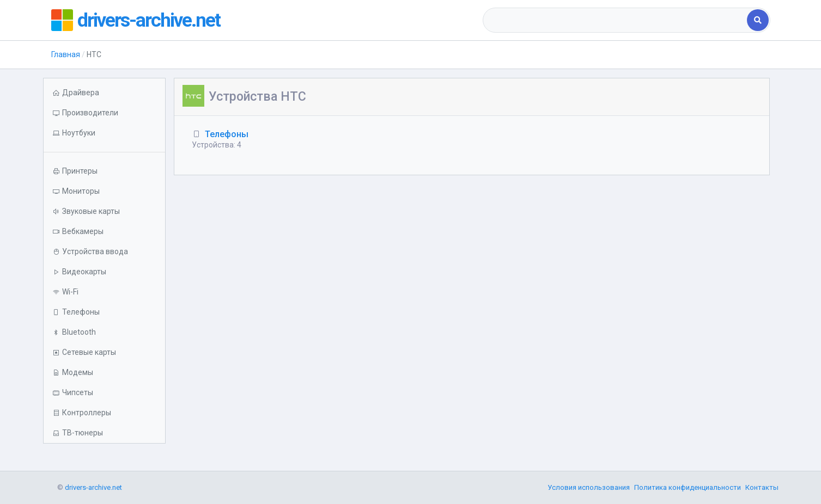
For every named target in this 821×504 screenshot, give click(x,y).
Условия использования (589, 487)
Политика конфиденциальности (688, 487)
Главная (66, 54)
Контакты (762, 487)
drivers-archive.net (150, 20)
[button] (104, 133)
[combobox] (616, 20)
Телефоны (227, 134)
